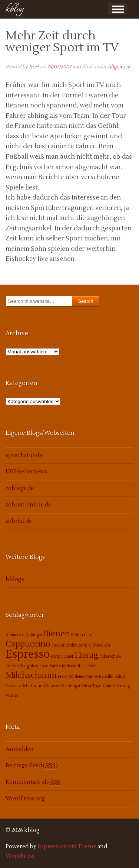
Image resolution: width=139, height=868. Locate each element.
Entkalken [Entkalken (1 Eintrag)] (101, 645)
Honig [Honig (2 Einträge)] (86, 655)
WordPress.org (25, 799)
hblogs (15, 579)
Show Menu (118, 9)
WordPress (20, 856)
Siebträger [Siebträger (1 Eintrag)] (71, 686)
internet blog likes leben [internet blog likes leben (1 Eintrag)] (27, 666)
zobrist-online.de (28, 505)
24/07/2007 (59, 67)
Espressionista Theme (67, 847)
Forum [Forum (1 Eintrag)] (57, 656)
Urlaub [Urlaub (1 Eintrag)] (109, 686)
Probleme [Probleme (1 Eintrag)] (76, 676)
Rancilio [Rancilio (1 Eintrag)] (106, 676)
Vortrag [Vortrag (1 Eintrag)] (123, 686)
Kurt (34, 67)
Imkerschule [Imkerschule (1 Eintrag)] (110, 656)
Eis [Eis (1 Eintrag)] (88, 645)
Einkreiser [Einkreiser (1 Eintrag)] (75, 645)
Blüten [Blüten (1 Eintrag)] (77, 635)
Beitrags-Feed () (32, 766)
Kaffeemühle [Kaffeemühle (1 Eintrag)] (73, 666)
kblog (15, 9)
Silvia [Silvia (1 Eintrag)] (86, 686)
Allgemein (119, 67)
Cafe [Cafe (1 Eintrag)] (88, 635)
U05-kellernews (26, 472)
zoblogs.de (20, 488)
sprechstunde (24, 455)
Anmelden (20, 749)
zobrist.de (19, 521)
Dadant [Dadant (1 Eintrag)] (58, 645)
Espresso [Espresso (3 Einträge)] (28, 654)
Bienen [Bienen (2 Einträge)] (57, 634)
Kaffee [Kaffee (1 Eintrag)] (55, 666)
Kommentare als (33, 782)
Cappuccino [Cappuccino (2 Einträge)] (28, 644)
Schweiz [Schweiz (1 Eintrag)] (54, 686)
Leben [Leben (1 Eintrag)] (91, 666)
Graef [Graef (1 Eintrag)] (69, 656)
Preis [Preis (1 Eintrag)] (62, 676)
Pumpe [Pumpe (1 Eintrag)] (92, 676)
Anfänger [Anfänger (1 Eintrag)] (34, 635)
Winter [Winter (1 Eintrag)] (12, 695)
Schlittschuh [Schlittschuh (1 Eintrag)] (34, 686)
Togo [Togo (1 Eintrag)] (97, 686)
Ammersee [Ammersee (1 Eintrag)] (15, 635)
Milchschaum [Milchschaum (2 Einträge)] (31, 675)
